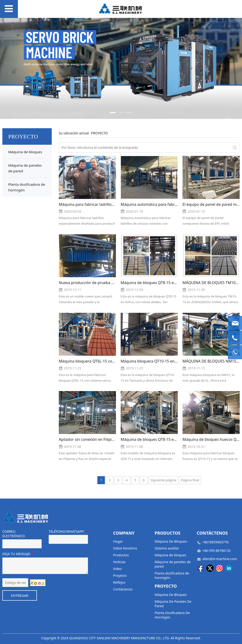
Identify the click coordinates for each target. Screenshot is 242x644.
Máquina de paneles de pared (25, 168)
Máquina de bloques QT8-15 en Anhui (154, 283)
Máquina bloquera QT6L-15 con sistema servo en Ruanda (109, 361)
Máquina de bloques (25, 152)
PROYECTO (99, 133)
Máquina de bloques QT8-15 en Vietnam (156, 439)
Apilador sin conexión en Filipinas (88, 439)
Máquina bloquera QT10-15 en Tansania (156, 361)
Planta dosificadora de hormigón (27, 187)
